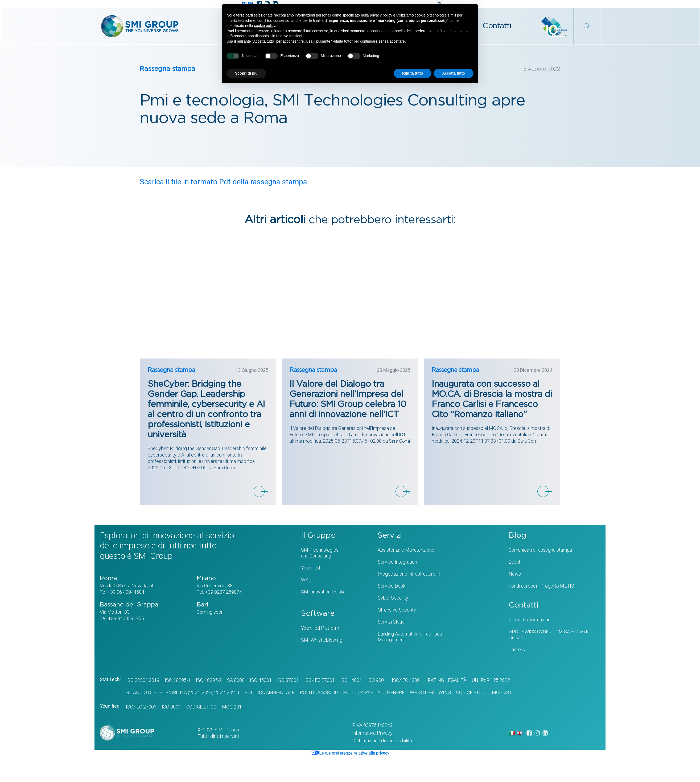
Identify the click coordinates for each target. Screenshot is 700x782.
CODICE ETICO (471, 692)
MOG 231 (502, 692)
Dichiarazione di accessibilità (382, 741)
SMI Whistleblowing (322, 640)
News (515, 574)
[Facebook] (529, 733)
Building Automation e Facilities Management (410, 637)
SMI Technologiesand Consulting (320, 553)
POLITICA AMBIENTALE (269, 692)
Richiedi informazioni (530, 620)
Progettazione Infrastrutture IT (409, 574)
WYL (306, 580)
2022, (219, 692)
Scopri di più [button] (246, 73)
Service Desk (391, 586)
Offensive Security (397, 610)
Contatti (497, 26)
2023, (207, 692)
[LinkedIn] (545, 733)
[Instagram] (537, 733)
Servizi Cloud (391, 622)
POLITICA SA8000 (319, 692)
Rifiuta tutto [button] (413, 73)
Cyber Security (393, 598)
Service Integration (397, 562)
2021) (232, 692)
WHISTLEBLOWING (430, 692)
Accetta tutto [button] (454, 73)
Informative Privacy (372, 733)
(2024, (194, 692)
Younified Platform (320, 628)
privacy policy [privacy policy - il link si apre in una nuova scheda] (381, 15)
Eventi (515, 562)
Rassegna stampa (167, 69)
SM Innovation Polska (323, 592)
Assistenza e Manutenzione (406, 550)
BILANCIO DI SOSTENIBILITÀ (157, 692)
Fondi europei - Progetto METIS (541, 586)
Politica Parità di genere (374, 692)
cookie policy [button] (265, 26)
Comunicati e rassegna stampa (540, 550)
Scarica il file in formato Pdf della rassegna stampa (223, 182)
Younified (310, 568)
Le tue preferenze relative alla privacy (350, 753)
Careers (517, 649)
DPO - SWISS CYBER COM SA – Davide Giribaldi (549, 635)
